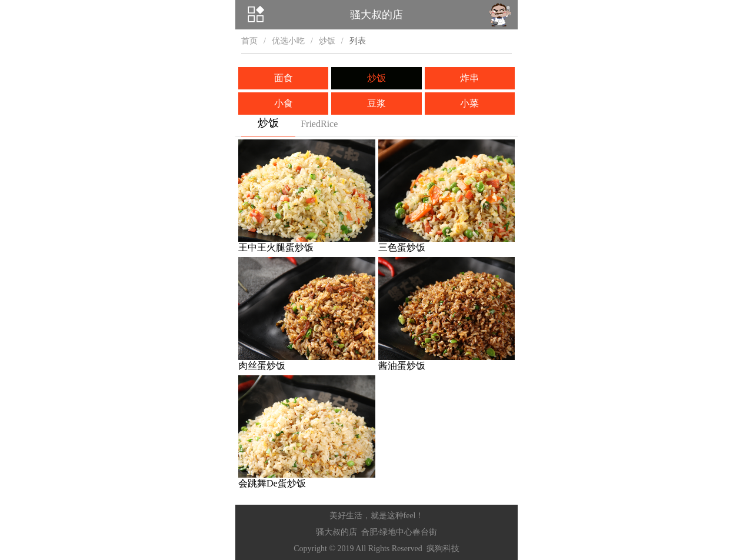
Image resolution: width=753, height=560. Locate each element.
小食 (284, 103)
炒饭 (327, 41)
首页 (249, 41)
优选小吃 (288, 41)
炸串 (469, 78)
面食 (284, 78)
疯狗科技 (443, 549)
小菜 (469, 103)
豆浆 (376, 103)
